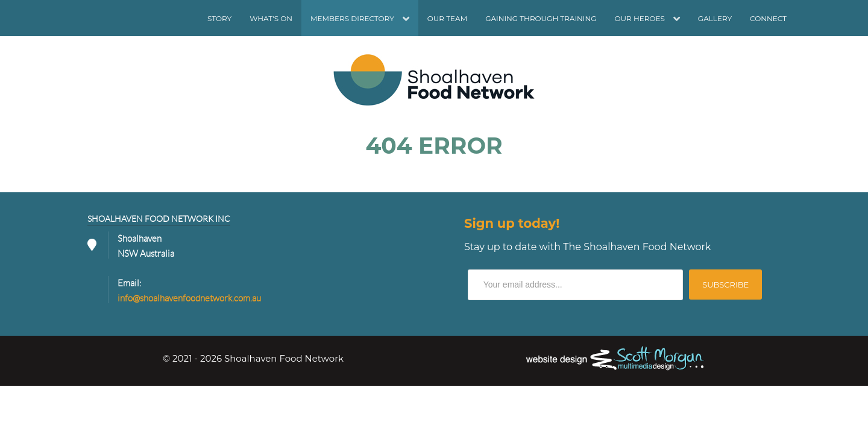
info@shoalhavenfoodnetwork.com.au (189, 298)
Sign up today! (512, 223)
